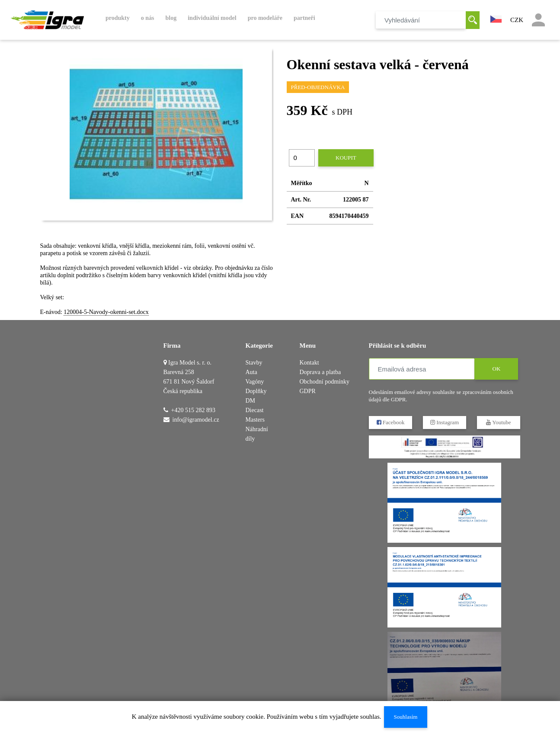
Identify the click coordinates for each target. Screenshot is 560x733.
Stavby (254, 363)
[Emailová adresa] (422, 369)
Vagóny (255, 382)
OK (496, 369)
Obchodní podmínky (325, 382)
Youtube (498, 422)
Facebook (390, 422)
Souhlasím (405, 717)
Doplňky (256, 391)
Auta (251, 372)
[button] (496, 18)
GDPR (308, 391)
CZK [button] (517, 20)
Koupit (346, 158)
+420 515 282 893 (193, 410)
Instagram (444, 422)
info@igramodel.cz (196, 420)
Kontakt (309, 363)
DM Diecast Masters (255, 410)
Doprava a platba (320, 372)
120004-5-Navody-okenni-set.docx (106, 312)
